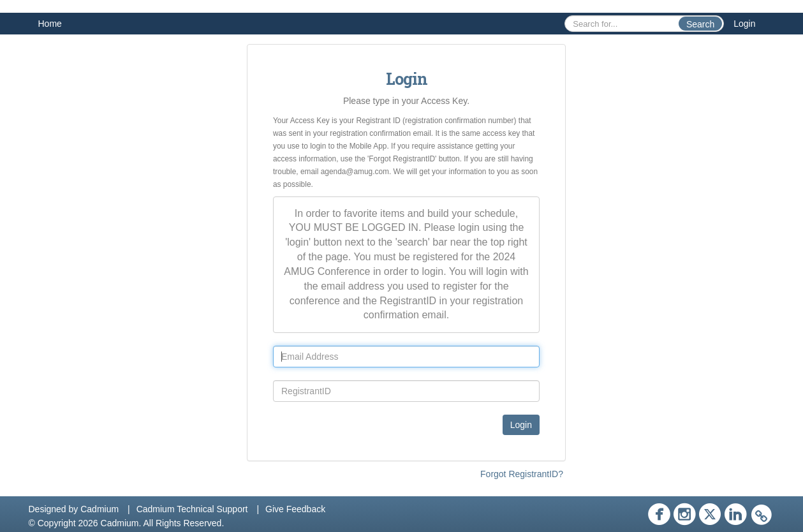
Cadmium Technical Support (192, 509)
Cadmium (99, 509)
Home (50, 24)
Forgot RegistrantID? (522, 474)
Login (744, 24)
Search (700, 24)
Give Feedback (295, 509)
